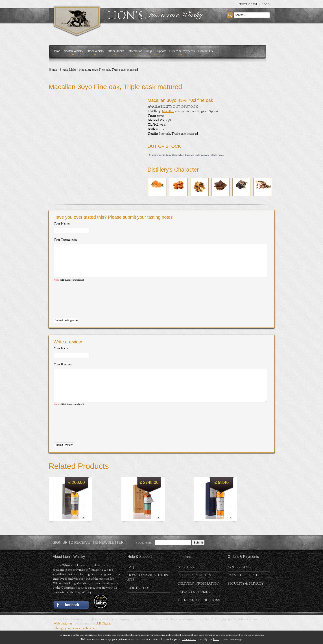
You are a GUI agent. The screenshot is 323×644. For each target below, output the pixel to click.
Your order (239, 581)
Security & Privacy (246, 597)
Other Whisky (95, 51)
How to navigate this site (148, 591)
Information (135, 51)
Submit (198, 556)
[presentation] (88, 307)
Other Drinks (116, 51)
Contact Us (205, 51)
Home (57, 51)
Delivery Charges (194, 589)
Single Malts (68, 70)
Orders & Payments (182, 51)
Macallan (168, 111)
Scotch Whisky (73, 51)
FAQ (131, 581)
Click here (189, 640)
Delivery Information (198, 597)
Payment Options (243, 589)
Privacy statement (195, 606)
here (216, 640)
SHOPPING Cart (248, 4)
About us (186, 581)
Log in (266, 4)
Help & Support (156, 51)
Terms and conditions (199, 614)
